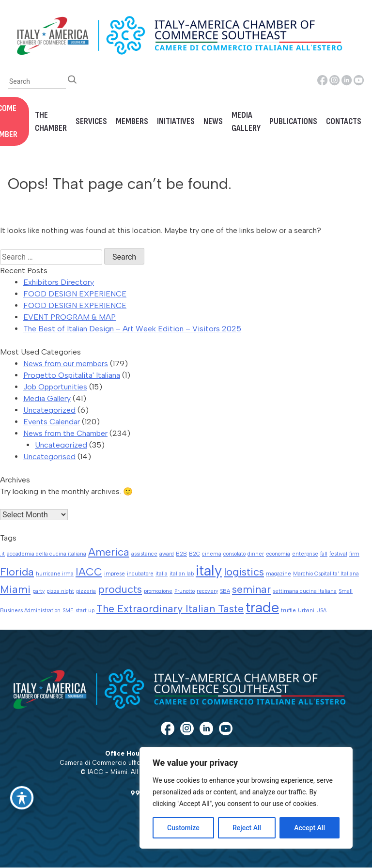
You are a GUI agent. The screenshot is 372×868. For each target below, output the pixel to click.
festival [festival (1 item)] (338, 554)
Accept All (310, 828)
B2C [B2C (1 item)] (194, 554)
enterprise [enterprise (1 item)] (305, 554)
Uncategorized (49, 410)
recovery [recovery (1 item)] (207, 591)
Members (132, 121)
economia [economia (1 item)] (278, 554)
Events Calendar (52, 422)
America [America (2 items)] (109, 552)
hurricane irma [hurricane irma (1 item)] (55, 574)
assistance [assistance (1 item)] (144, 554)
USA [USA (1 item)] (321, 611)
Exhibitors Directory (59, 282)
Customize (183, 828)
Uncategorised (49, 457)
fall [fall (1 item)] (324, 554)
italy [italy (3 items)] (209, 570)
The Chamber (51, 122)
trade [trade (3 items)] (262, 607)
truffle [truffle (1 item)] (288, 611)
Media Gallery (246, 122)
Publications (293, 121)
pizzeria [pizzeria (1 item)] (86, 591)
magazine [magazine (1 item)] (279, 574)
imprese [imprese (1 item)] (115, 574)
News (213, 121)
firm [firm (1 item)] (354, 554)
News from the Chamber (65, 433)
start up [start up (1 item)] (85, 611)
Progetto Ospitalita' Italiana (72, 375)
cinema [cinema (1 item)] (212, 554)
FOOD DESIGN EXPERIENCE (75, 294)
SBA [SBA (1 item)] (225, 591)
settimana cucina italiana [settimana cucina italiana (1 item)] (305, 591)
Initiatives (176, 121)
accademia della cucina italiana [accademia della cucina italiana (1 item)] (46, 554)
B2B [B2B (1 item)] (181, 554)
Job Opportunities (55, 387)
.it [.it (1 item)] (2, 554)
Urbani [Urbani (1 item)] (306, 611)
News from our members (66, 364)
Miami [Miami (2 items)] (15, 589)
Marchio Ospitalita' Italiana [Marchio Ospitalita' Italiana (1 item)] (326, 574)
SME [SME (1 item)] (68, 611)
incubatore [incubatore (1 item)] (140, 574)
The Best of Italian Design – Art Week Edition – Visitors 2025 (132, 329)
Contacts (344, 121)
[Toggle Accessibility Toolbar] (22, 798)
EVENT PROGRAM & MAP (70, 317)
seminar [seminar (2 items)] (251, 589)
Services (91, 121)
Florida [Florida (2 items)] (17, 572)
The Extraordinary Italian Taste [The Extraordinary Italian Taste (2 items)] (170, 608)
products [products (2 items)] (120, 589)
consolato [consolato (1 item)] (234, 554)
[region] (246, 798)
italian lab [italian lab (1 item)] (182, 574)
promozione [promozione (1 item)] (158, 591)
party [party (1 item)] (39, 591)
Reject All (247, 828)
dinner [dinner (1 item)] (256, 554)
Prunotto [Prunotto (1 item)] (185, 591)
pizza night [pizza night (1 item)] (60, 591)
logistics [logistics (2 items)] (244, 572)
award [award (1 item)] (167, 554)
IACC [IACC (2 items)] (89, 572)
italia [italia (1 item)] (162, 574)
